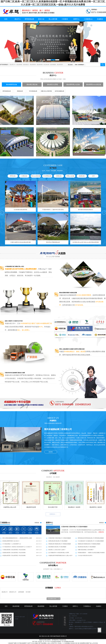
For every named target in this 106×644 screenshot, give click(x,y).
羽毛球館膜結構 (33, 91)
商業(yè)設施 (70, 176)
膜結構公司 (13, 65)
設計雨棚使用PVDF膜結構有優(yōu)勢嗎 (59, 553)
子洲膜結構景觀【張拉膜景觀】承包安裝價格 (14, 550)
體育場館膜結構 (7, 91)
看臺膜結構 (20, 91)
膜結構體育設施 (11, 84)
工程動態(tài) (88, 19)
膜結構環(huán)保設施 (94, 84)
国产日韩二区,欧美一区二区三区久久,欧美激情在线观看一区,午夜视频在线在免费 (53, 641)
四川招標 (28, 592)
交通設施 (24, 176)
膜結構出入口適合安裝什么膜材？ (57, 550)
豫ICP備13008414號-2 (45, 636)
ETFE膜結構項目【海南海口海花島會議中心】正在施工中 (17, 547)
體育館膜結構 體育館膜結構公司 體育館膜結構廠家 (91, 538)
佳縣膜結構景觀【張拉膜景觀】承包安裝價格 (14, 553)
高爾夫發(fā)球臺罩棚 (46, 91)
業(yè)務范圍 (53, 19)
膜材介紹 (41, 19)
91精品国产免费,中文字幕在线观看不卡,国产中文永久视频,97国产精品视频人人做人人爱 (30, 643)
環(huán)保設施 (36, 176)
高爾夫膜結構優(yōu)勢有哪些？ (86, 550)
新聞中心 (76, 19)
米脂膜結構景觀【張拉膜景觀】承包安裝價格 (14, 556)
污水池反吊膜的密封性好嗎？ (85, 556)
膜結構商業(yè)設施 (73, 84)
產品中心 (18, 19)
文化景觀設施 (47, 176)
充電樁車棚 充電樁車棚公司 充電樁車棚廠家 (74, 527)
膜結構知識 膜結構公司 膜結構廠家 (87, 547)
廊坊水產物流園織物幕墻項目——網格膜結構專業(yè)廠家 (17, 538)
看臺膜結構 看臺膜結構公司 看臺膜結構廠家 (89, 544)
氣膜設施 (82, 176)
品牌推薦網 (21, 592)
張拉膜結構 (46, 65)
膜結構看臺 (33, 65)
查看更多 (37, 523)
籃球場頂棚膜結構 (59, 91)
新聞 (49, 523)
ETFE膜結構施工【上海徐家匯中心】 (12, 544)
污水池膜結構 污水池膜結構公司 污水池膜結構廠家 (91, 541)
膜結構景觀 (60, 65)
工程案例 (65, 19)
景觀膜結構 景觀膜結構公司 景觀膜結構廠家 (60, 544)
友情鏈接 (49, 588)
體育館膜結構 (29, 19)
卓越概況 (100, 19)
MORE (51, 452)
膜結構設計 (26, 65)
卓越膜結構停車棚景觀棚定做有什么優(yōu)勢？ (61, 556)
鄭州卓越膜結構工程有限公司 (58, 429)
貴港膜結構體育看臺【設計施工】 (11, 541)
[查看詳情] (101, 532)
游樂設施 (59, 176)
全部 (93, 176)
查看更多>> (53, 514)
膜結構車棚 (40, 65)
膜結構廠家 (53, 65)
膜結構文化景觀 (53, 84)
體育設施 (13, 176)
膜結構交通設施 (32, 84)
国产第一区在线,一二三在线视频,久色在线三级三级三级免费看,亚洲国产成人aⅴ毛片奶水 (76, 643)
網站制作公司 (13, 592)
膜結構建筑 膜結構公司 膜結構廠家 (57, 547)
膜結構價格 (19, 65)
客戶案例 (53, 168)
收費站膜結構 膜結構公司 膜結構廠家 (58, 541)
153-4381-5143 (52, 599)
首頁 (6, 19)
